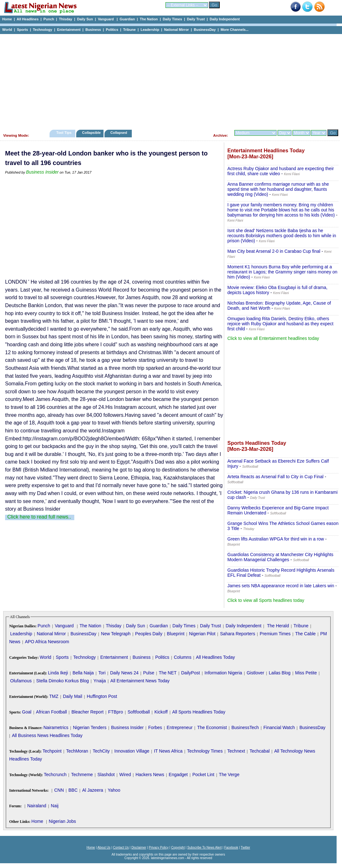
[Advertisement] (168, 80)
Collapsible (91, 133)
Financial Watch (279, 727)
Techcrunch (55, 775)
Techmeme (82, 775)
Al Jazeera (93, 790)
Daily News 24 (124, 673)
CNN (59, 790)
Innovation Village (132, 751)
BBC (73, 790)
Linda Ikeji (58, 673)
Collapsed (120, 133)
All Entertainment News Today (140, 681)
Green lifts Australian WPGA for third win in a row (276, 539)
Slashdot (106, 775)
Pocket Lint (203, 775)
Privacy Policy (158, 847)
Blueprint (176, 634)
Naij (55, 806)
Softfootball (139, 712)
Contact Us (121, 847)
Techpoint (52, 751)
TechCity (101, 751)
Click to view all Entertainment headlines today (273, 338)
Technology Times (205, 751)
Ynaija (100, 681)
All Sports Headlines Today (199, 712)
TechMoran (77, 751)
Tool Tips (64, 133)
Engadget (178, 775)
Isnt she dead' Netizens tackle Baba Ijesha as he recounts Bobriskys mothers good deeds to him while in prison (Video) (282, 236)
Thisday (66, 19)
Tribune (130, 30)
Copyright (178, 847)
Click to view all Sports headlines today (266, 600)
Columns (182, 657)
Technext (236, 751)
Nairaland (37, 806)
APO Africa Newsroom (47, 642)
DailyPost (191, 673)
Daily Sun (85, 19)
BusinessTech (245, 727)
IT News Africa (168, 751)
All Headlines (27, 19)
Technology (42, 30)
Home (7, 19)
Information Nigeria (223, 673)
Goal (27, 712)
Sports (22, 30)
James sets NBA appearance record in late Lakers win (281, 586)
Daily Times (172, 19)
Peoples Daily (149, 634)
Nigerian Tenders (90, 727)
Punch (49, 19)
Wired (125, 775)
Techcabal (260, 751)
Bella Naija (83, 673)
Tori (102, 673)
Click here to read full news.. (39, 517)
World (7, 30)
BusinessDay (205, 30)
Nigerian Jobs (63, 821)
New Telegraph (116, 634)
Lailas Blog (280, 673)
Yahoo (114, 790)
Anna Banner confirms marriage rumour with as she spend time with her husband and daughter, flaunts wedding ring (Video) (278, 189)
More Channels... (235, 30)
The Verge (229, 775)
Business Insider (42, 172)
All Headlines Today (215, 657)
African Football (51, 712)
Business (93, 30)
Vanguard (106, 19)
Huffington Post (102, 696)
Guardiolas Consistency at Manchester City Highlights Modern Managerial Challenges (280, 557)
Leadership (150, 30)
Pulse (149, 673)
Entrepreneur (180, 727)
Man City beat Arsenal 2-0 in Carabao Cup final (274, 251)
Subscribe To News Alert (205, 847)
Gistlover (255, 673)
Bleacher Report (87, 712)
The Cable (305, 634)
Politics (112, 30)
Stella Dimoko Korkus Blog (63, 681)
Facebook (231, 847)
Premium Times (275, 634)
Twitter (245, 847)
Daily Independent (225, 19)
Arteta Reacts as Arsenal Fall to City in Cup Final (275, 477)
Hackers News (150, 775)
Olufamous (21, 681)
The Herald (278, 626)
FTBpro (116, 712)
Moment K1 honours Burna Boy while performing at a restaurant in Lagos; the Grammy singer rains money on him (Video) (282, 272)
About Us (104, 847)
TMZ (54, 696)
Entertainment (69, 30)
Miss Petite (306, 673)
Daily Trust (196, 19)
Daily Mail (73, 696)
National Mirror (177, 30)
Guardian (127, 19)
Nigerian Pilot (202, 634)
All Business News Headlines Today (47, 735)
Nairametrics (56, 727)
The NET (168, 673)
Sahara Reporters (238, 634)
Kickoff (161, 712)
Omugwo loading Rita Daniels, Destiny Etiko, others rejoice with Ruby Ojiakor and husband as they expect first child (280, 324)
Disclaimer (139, 847)
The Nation (149, 19)
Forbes (155, 727)
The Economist (212, 727)
